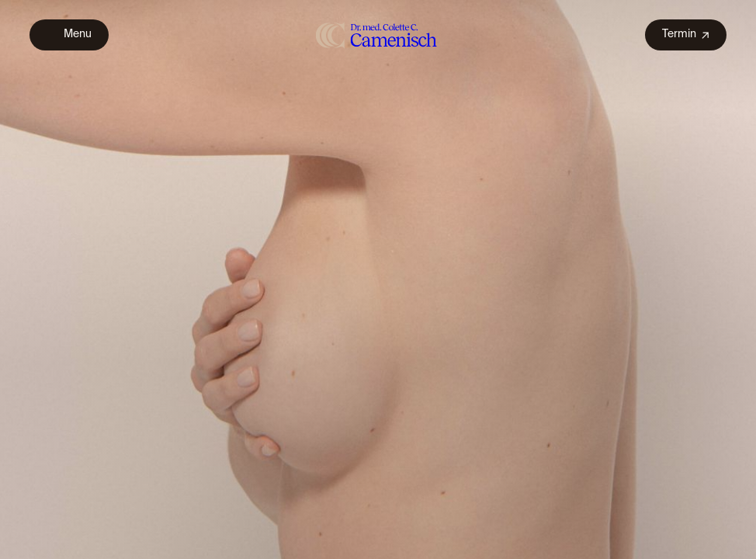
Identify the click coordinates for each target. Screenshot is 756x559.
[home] (377, 35)
